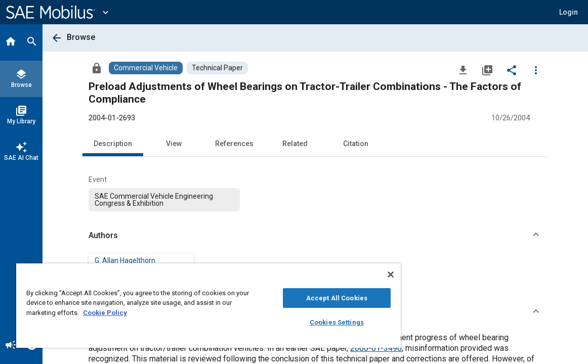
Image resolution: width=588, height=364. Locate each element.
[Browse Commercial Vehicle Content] (146, 68)
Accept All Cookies (300, 298)
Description (113, 144)
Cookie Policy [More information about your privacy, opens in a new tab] (142, 313)
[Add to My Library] (487, 70)
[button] (569, 12)
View (174, 144)
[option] (164, 200)
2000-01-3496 (376, 348)
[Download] (463, 70)
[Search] (32, 42)
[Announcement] (11, 346)
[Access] (97, 68)
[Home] (11, 42)
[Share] (512, 70)
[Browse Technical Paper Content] (217, 68)
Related (295, 144)
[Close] (347, 275)
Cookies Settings (300, 322)
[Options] (536, 70)
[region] (187, 306)
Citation (356, 144)
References (234, 144)
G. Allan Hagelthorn (125, 260)
